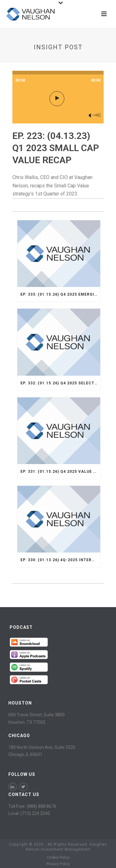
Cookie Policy (58, 857)
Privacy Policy (58, 864)
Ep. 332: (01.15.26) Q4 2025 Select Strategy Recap (60, 383)
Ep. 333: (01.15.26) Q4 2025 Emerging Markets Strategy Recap (60, 294)
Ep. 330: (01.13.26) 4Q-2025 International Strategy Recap (60, 560)
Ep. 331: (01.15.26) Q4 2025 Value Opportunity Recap (60, 472)
